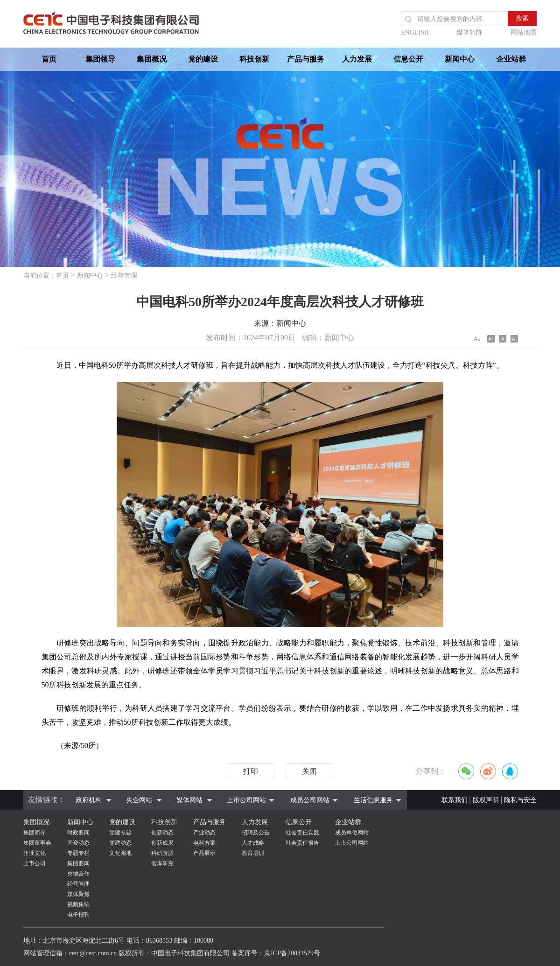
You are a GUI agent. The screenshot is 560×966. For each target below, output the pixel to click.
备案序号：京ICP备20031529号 (276, 953)
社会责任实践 (302, 833)
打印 (251, 771)
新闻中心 (460, 59)
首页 (49, 59)
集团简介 (35, 833)
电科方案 (204, 843)
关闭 (309, 771)
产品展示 (204, 853)
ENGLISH (415, 32)
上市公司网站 (246, 800)
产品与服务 (306, 59)
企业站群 (511, 59)
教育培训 (253, 853)
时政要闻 (78, 833)
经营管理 (124, 276)
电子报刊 (78, 915)
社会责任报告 (302, 843)
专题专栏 (78, 853)
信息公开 (408, 59)
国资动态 (78, 843)
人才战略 (253, 843)
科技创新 (254, 59)
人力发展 (357, 59)
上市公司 (35, 863)
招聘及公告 (256, 833)
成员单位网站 (352, 833)
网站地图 (524, 32)
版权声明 (486, 800)
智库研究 (162, 863)
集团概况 (152, 59)
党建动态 (120, 843)
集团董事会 (37, 843)
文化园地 (120, 853)
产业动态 (204, 833)
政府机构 (89, 800)
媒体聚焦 (78, 894)
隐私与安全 (520, 800)
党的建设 (203, 59)
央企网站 (139, 800)
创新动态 (162, 833)
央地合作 (78, 874)
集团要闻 (78, 863)
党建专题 (120, 833)
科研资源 (162, 853)
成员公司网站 (310, 800)
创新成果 (162, 843)
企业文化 (35, 853)
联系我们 (455, 800)
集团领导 (100, 59)
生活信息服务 (373, 800)
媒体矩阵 (469, 32)
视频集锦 (78, 904)
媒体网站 (189, 800)
